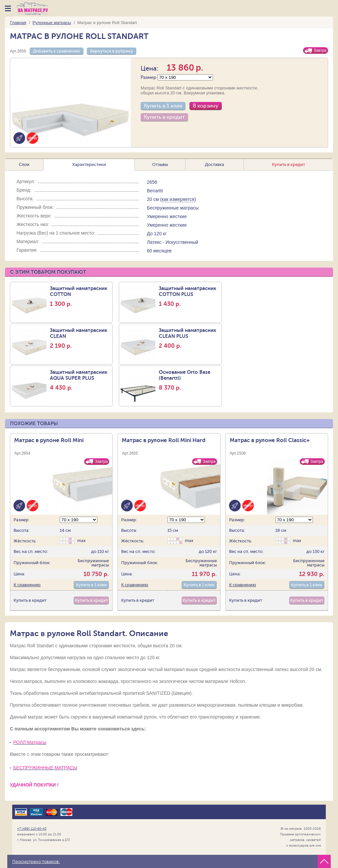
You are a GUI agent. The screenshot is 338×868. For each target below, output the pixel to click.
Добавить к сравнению (57, 51)
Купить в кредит (164, 117)
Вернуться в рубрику (112, 51)
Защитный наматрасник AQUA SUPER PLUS (80, 380)
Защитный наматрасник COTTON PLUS (189, 296)
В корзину (206, 106)
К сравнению (27, 585)
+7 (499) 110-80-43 (32, 829)
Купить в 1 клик (163, 106)
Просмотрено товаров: (36, 862)
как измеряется (178, 199)
